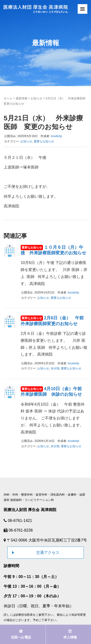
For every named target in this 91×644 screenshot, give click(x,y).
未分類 (55, 368)
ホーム (8, 98)
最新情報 (22, 98)
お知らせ (36, 98)
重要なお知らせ (44, 141)
